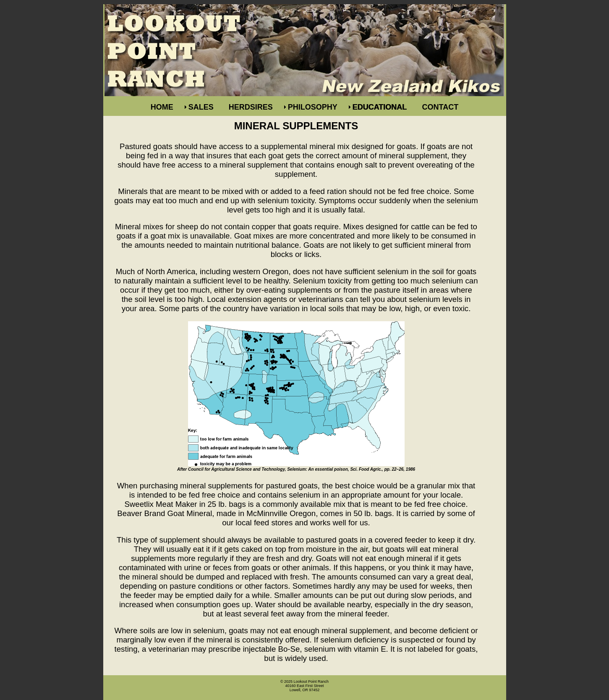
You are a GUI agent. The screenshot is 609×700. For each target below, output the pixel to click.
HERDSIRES (251, 107)
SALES (201, 107)
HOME (162, 107)
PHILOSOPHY (313, 107)
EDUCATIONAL (380, 107)
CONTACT (440, 107)
